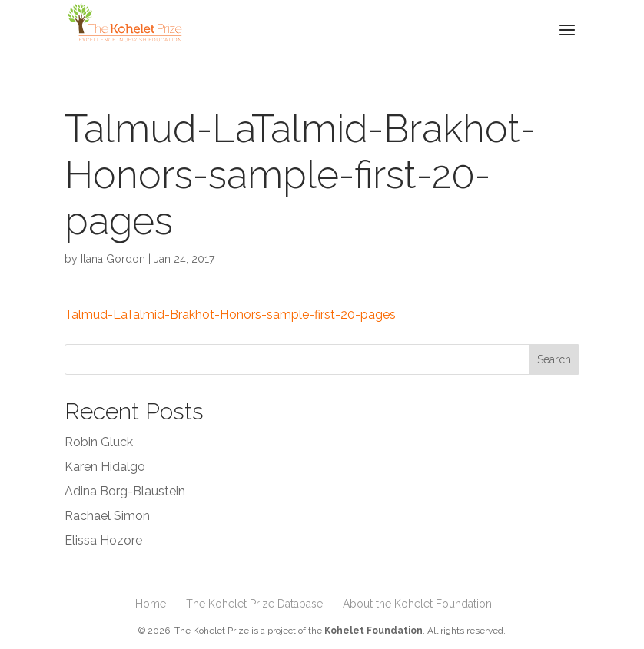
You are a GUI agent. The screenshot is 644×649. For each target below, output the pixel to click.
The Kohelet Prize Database (254, 604)
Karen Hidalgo (105, 467)
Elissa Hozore (103, 540)
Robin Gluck (99, 442)
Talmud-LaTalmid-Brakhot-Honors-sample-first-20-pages (230, 315)
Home (151, 604)
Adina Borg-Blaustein (125, 491)
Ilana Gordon (113, 259)
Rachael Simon (107, 516)
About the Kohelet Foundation (417, 604)
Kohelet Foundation (373, 631)
